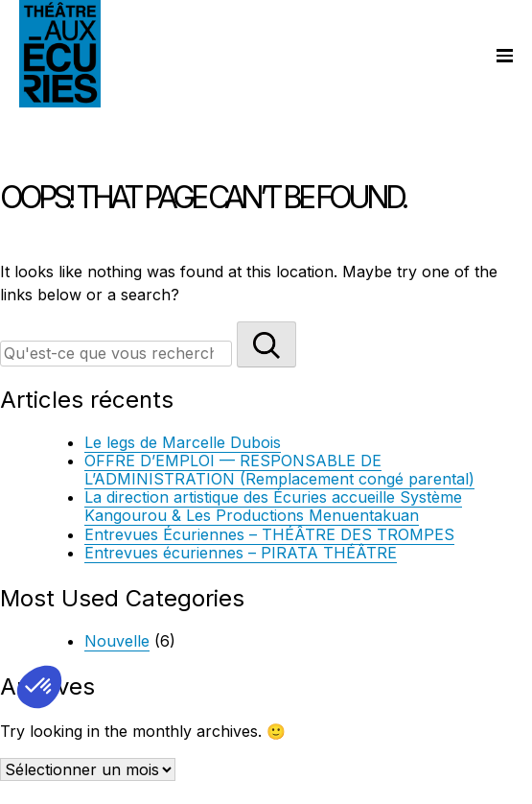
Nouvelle (117, 641)
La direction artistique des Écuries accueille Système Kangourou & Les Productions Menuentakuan (273, 506)
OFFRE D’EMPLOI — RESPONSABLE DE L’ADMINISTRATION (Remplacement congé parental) (279, 470)
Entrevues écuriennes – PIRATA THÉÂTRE (241, 553)
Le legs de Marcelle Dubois (183, 442)
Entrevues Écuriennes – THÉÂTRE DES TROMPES (269, 534)
